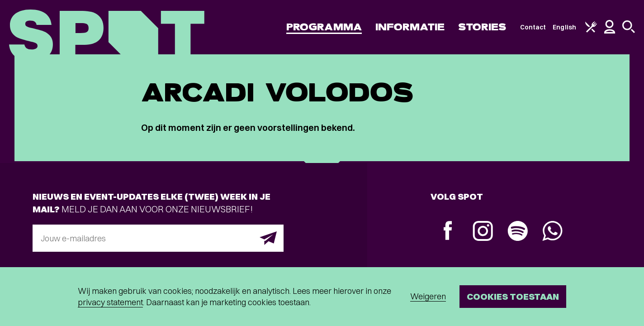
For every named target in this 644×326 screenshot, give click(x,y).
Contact (533, 27)
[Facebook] (448, 232)
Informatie (410, 27)
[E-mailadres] (158, 238)
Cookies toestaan (513, 296)
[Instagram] (483, 232)
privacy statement (110, 302)
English (564, 27)
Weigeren (428, 296)
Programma (324, 27)
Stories (482, 27)
